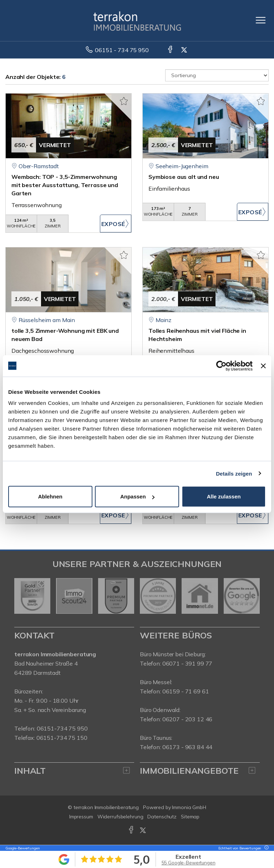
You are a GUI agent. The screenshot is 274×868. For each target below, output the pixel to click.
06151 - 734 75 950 (122, 50)
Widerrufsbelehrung (120, 817)
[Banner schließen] (263, 366)
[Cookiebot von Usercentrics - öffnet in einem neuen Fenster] (221, 366)
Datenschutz (162, 817)
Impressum (81, 817)
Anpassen (137, 496)
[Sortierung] (217, 75)
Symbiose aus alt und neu (184, 177)
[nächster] (252, 596)
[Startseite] (137, 20)
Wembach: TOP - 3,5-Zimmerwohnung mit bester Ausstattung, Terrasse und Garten (65, 185)
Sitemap (190, 817)
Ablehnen (50, 496)
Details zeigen (234, 473)
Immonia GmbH (189, 807)
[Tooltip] (265, 848)
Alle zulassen (224, 496)
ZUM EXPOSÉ (116, 224)
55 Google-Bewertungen (189, 863)
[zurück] (22, 596)
